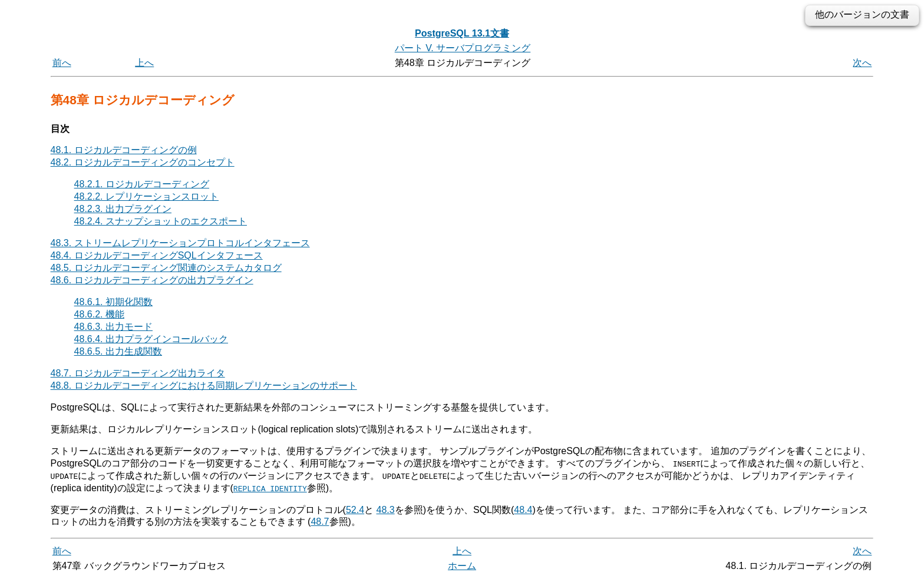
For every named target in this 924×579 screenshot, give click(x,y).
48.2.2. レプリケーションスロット (146, 196)
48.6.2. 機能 (99, 314)
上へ (144, 63)
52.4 (355, 509)
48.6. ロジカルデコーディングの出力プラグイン (152, 280)
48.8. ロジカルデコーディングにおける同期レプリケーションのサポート (204, 386)
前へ (62, 63)
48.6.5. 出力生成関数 (118, 351)
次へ (862, 63)
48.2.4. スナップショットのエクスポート (161, 221)
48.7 (320, 522)
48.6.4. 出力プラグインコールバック (151, 339)
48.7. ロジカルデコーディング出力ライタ (138, 373)
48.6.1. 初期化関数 (113, 302)
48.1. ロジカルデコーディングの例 (124, 150)
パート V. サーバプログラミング (463, 48)
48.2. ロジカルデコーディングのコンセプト (143, 162)
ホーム (462, 566)
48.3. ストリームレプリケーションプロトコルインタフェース (180, 243)
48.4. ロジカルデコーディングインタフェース (157, 255)
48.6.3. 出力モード (113, 327)
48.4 (523, 509)
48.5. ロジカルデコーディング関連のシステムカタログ (166, 268)
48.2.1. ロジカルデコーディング (142, 184)
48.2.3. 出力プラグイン (123, 209)
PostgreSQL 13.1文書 (462, 33)
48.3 (386, 509)
